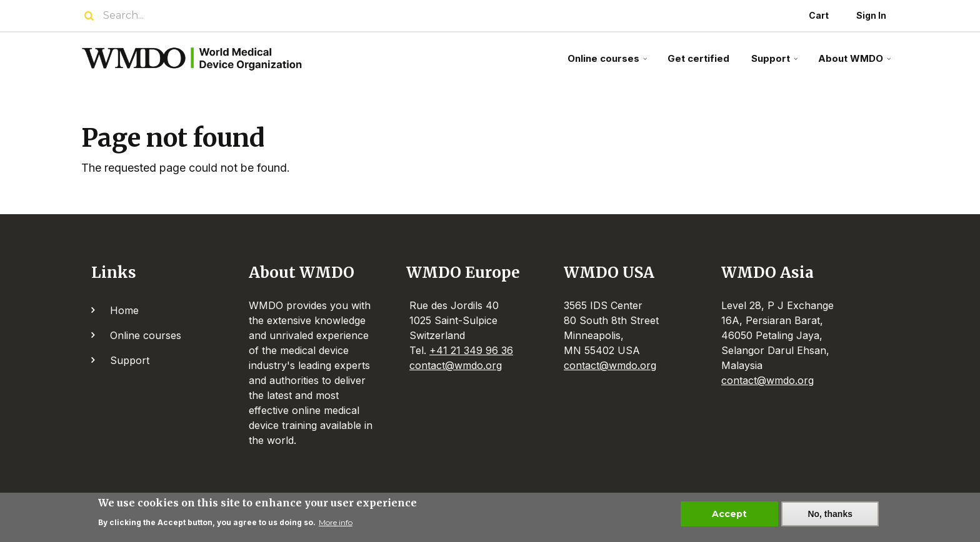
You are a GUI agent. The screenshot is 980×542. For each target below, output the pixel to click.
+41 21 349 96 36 (471, 350)
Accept (729, 517)
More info (336, 526)
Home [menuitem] (124, 310)
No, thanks (830, 517)
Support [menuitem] (776, 63)
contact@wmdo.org (456, 365)
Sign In (871, 15)
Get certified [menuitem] (698, 58)
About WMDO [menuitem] (856, 63)
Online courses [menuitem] (609, 63)
